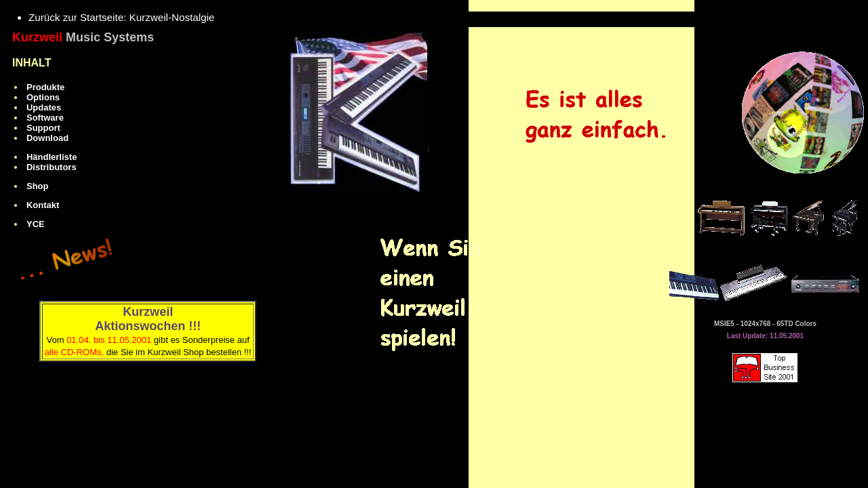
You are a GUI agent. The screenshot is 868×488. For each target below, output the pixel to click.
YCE (36, 224)
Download (47, 138)
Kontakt (43, 205)
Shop (38, 186)
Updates (44, 107)
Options (43, 97)
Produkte (45, 87)
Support (43, 128)
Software (45, 118)
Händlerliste (52, 157)
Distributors (52, 167)
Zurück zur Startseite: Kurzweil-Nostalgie (121, 17)
